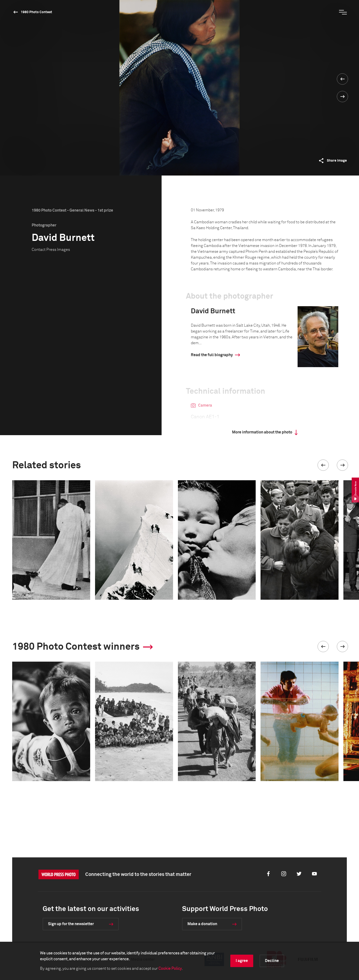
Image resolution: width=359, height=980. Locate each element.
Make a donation (202, 924)
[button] (323, 465)
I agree (242, 961)
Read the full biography (212, 355)
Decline (272, 961)
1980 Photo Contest (36, 12)
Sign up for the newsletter (71, 924)
